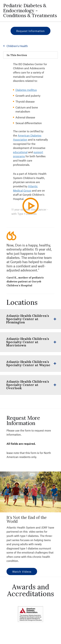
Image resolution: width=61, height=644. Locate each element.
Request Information (30, 31)
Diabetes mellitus (26, 90)
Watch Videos (22, 571)
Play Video (33, 212)
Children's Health (17, 46)
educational (20, 152)
